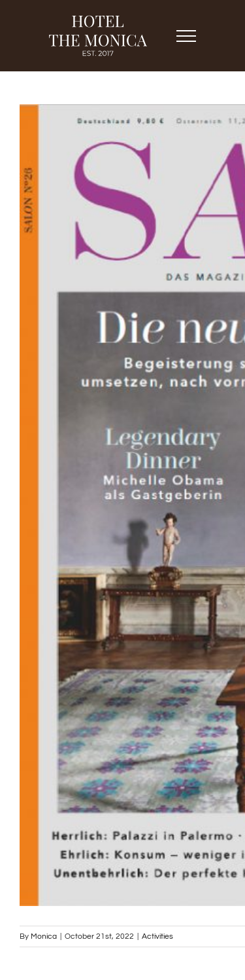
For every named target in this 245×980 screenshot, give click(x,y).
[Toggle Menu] (187, 36)
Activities (157, 936)
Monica (44, 936)
